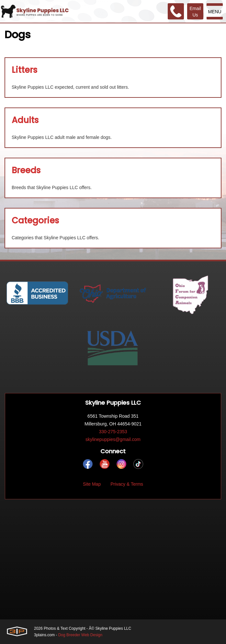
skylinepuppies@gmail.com (113, 439)
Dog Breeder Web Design (80, 635)
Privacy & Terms (127, 484)
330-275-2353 (113, 432)
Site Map (92, 484)
